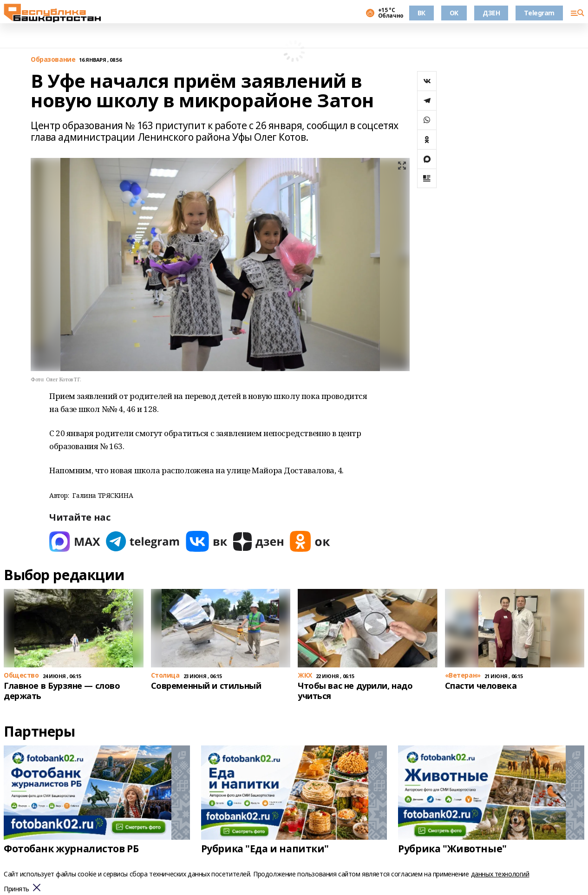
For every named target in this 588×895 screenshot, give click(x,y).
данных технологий (500, 874)
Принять (16, 889)
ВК (421, 13)
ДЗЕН (491, 13)
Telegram (539, 13)
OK (454, 13)
